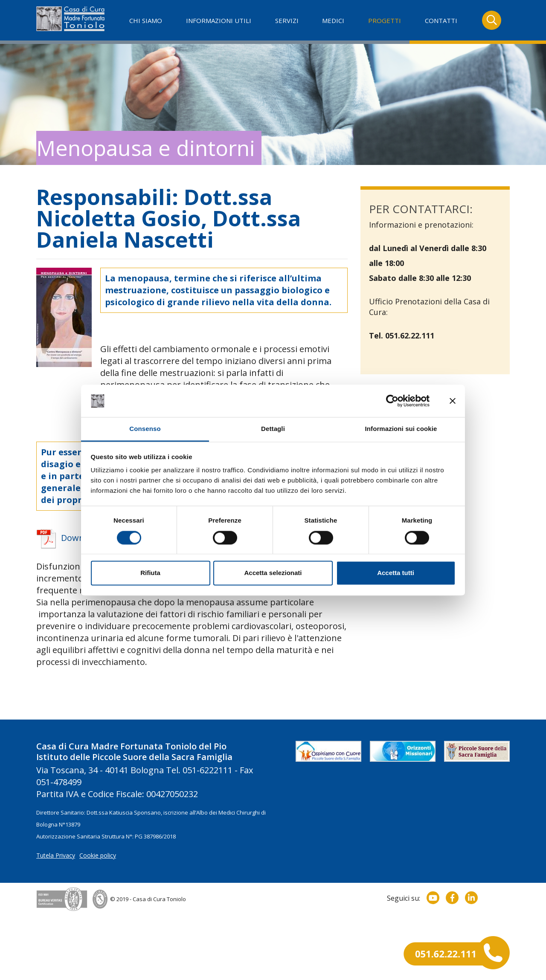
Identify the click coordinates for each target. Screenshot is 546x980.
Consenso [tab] (145, 429)
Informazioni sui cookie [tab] (401, 429)
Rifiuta (150, 573)
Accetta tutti (396, 573)
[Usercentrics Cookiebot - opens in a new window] (392, 401)
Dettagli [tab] (273, 429)
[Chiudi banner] (453, 401)
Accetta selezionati (273, 573)
